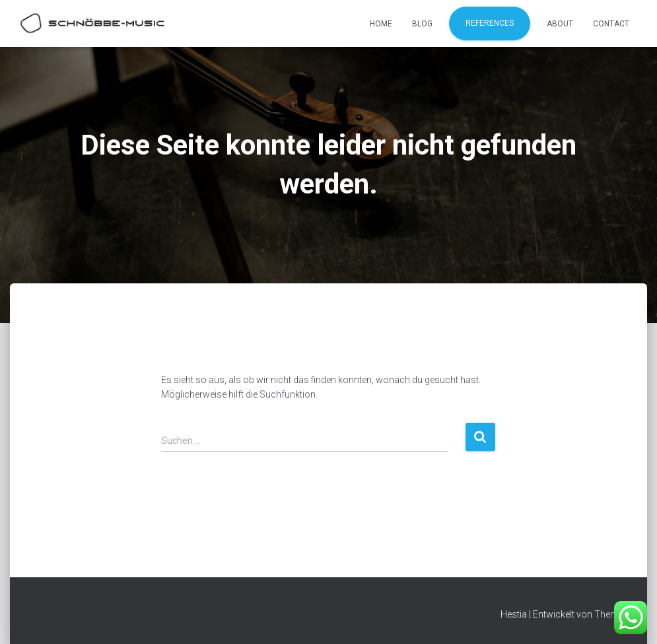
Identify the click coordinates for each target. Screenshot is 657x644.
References (490, 23)
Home (381, 24)
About (560, 24)
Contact (611, 24)
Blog (422, 24)
